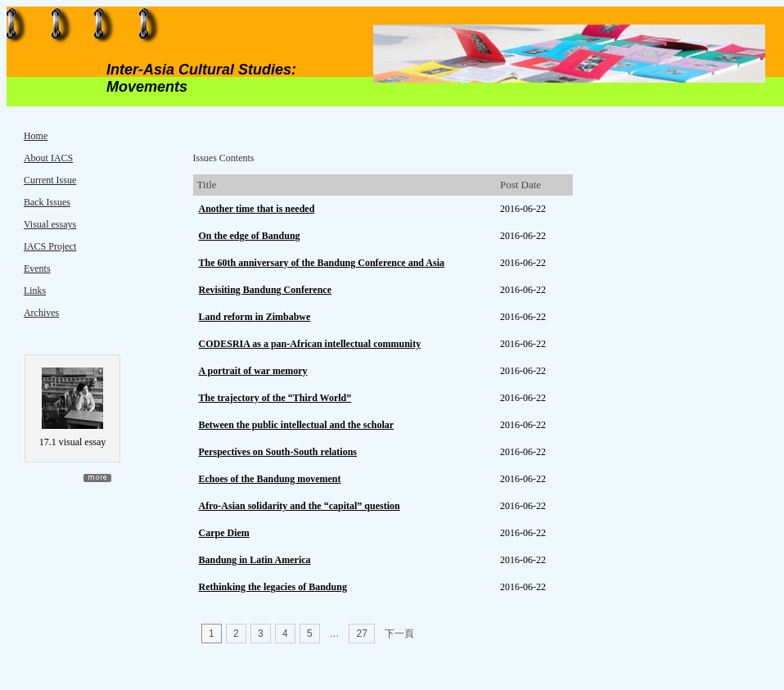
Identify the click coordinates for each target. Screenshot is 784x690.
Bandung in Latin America (255, 560)
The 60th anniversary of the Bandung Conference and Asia (322, 263)
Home (36, 136)
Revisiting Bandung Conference (265, 290)
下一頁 (399, 634)
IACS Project (50, 246)
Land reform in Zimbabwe (255, 317)
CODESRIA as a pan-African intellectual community (310, 344)
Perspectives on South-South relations (278, 452)
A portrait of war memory (253, 371)
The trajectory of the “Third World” (275, 398)
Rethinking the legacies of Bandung (273, 587)
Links (35, 291)
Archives (41, 313)
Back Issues (47, 202)
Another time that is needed (257, 209)
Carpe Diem (224, 533)
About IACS (48, 158)
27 (362, 634)
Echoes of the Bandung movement (270, 479)
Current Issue (50, 180)
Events (37, 268)
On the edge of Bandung (250, 236)
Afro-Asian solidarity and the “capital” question (300, 506)
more (97, 478)
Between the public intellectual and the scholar (297, 425)
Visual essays (50, 224)
